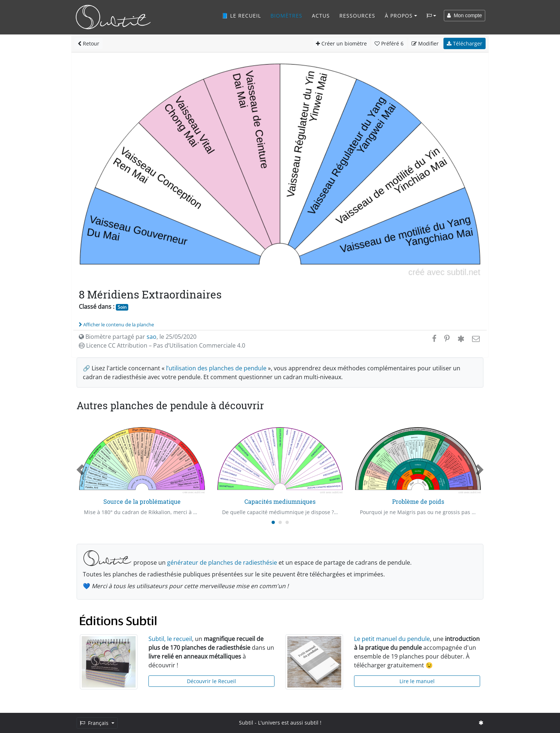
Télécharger (465, 43)
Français (95, 723)
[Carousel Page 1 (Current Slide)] (273, 522)
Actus (321, 16)
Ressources (357, 16)
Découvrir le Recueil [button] (211, 681)
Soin (122, 307)
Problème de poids (418, 501)
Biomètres (286, 16)
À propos (399, 16)
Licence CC (162, 345)
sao (152, 337)
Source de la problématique (142, 501)
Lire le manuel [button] (417, 681)
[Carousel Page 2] (280, 522)
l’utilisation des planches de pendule (216, 368)
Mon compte (465, 15)
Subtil (246, 723)
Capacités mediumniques (280, 501)
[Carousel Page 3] (287, 522)
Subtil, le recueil (170, 639)
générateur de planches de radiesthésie (222, 562)
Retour (89, 43)
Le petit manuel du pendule (392, 639)
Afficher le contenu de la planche (116, 325)
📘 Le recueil (241, 16)
